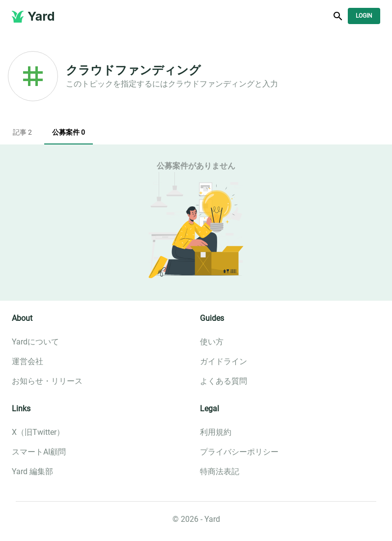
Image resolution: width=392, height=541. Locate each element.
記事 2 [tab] (22, 133)
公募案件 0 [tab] (69, 133)
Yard (41, 16)
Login (364, 16)
